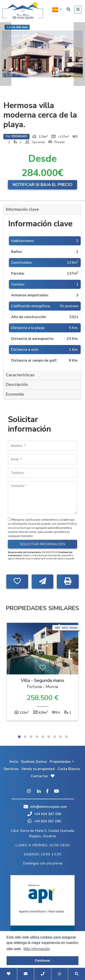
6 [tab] (49, 737)
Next (79, 54)
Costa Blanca (69, 769)
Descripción (17, 384)
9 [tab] (66, 737)
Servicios (11, 769)
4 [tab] (37, 737)
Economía (15, 394)
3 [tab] (31, 737)
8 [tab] (61, 737)
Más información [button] (37, 949)
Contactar (39, 776)
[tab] (42, 210)
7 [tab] (55, 737)
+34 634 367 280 (44, 814)
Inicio (14, 762)
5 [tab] (43, 737)
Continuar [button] (43, 961)
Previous (6, 54)
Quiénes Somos (34, 762)
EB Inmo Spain (23, 10)
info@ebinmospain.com (49, 807)
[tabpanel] (42, 673)
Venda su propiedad (38, 769)
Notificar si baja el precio (42, 185)
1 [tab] (19, 737)
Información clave (22, 209)
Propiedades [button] (60, 762)
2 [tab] (25, 737)
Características (20, 375)
